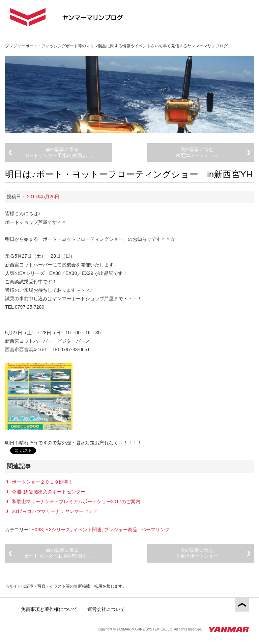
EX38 (37, 530)
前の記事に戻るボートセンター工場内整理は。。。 (62, 152)
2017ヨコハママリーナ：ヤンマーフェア (55, 511)
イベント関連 (87, 530)
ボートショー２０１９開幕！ (42, 482)
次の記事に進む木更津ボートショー (197, 152)
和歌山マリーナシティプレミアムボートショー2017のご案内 (76, 501)
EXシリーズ (58, 530)
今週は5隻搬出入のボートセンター (49, 492)
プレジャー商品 (121, 530)
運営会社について (106, 609)
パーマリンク (155, 530)
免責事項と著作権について (49, 609)
